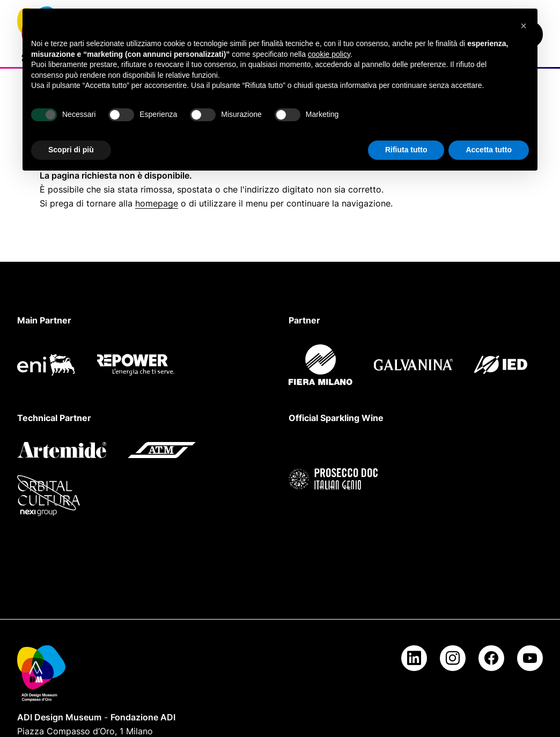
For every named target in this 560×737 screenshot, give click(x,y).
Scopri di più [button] (71, 150)
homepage (157, 203)
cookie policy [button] (329, 54)
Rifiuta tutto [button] (406, 150)
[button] (524, 26)
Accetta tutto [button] (489, 150)
